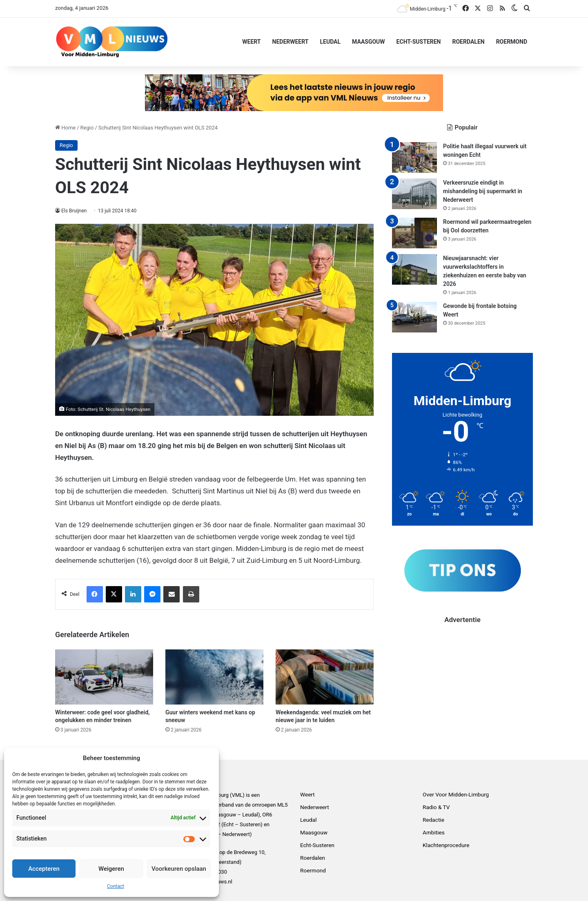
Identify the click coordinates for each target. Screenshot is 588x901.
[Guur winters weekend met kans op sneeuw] (214, 677)
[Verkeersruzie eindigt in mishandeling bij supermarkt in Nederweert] (414, 194)
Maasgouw (369, 42)
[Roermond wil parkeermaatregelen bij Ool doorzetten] (414, 233)
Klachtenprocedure (446, 845)
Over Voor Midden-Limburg (456, 794)
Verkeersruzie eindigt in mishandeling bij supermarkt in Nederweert (483, 191)
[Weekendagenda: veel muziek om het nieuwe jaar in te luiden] (325, 677)
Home (65, 128)
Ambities (434, 832)
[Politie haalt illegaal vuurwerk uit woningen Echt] (414, 157)
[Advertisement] (462, 682)
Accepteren (44, 869)
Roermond (512, 42)
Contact (116, 886)
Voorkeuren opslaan (179, 869)
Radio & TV (436, 807)
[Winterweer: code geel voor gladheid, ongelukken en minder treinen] (104, 677)
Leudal (330, 42)
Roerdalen (468, 42)
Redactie (433, 820)
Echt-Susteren (419, 42)
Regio (87, 128)
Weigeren (111, 869)
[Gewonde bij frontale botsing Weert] (414, 317)
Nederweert (291, 42)
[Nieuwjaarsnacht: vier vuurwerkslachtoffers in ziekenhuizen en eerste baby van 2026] (414, 269)
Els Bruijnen (74, 211)
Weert (251, 42)
